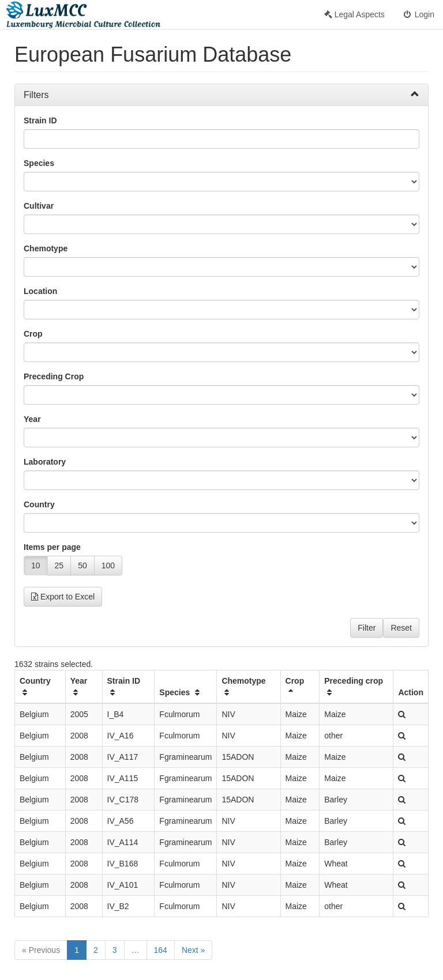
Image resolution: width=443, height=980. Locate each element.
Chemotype (46, 248)
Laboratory (45, 462)
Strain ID (40, 120)
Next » (193, 950)
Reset (401, 628)
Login (418, 14)
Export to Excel (63, 597)
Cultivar (39, 206)
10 (36, 566)
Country (39, 504)
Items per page (52, 547)
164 (161, 950)
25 (59, 566)
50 (82, 566)
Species (39, 163)
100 (108, 566)
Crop (33, 334)
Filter (367, 628)
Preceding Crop (54, 376)
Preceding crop (354, 686)
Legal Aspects (354, 14)
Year (32, 419)
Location (40, 291)
